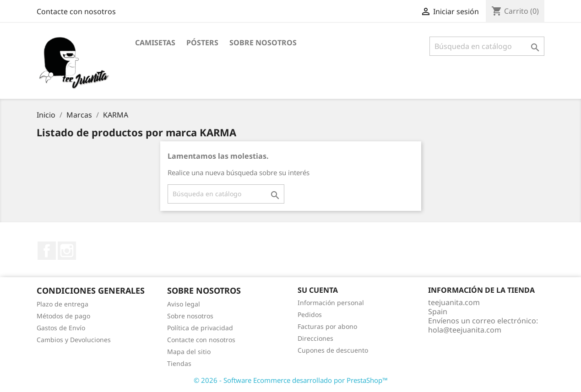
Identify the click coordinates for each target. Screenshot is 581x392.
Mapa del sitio (189, 352)
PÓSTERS (202, 43)
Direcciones (315, 338)
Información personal (331, 303)
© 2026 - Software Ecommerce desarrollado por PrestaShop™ (291, 380)
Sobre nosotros (263, 43)
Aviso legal (184, 304)
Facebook (47, 251)
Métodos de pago (63, 316)
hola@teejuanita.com (465, 330)
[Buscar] (487, 46)
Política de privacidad (200, 328)
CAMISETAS (155, 43)
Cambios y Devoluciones (74, 340)
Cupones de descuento (333, 350)
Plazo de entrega (62, 304)
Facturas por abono (327, 326)
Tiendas (179, 363)
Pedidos (310, 314)
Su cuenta (318, 290)
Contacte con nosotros (76, 11)
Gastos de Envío (61, 328)
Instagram (67, 251)
